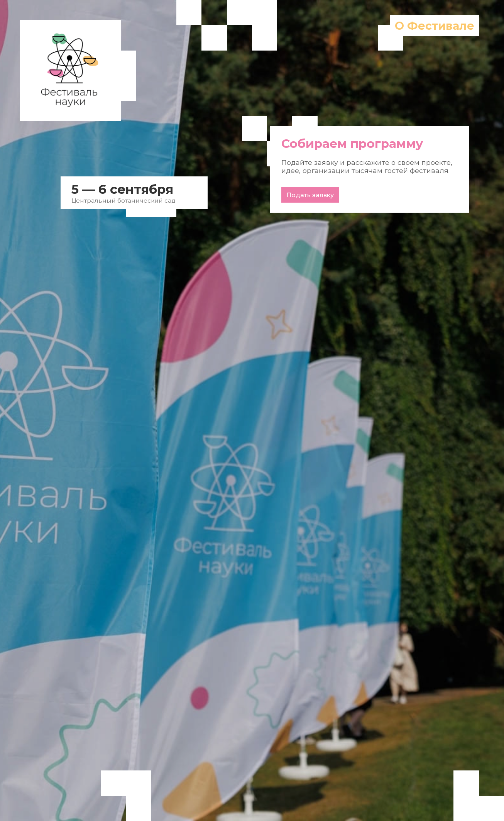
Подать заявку (310, 195)
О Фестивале (435, 26)
